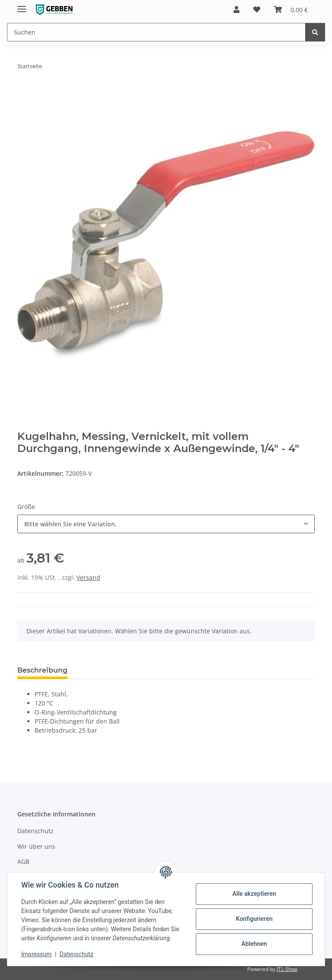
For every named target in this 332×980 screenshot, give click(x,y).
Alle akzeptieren (254, 894)
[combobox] (166, 524)
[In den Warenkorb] (24, 93)
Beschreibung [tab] (42, 670)
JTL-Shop (287, 969)
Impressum (36, 954)
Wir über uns (36, 846)
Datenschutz (77, 954)
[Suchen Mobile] (156, 32)
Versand (88, 577)
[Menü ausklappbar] (22, 5)
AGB (23, 861)
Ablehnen (254, 944)
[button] (236, 9)
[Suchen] (315, 32)
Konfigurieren (254, 919)
